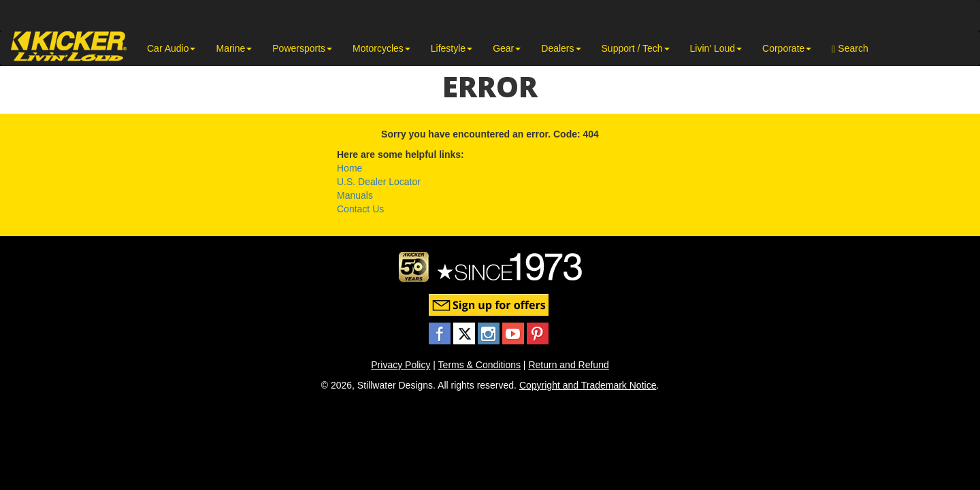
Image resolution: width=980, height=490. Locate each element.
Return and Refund (568, 365)
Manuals (355, 195)
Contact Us (360, 209)
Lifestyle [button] (452, 48)
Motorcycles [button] (381, 48)
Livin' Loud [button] (716, 48)
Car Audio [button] (171, 48)
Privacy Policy (401, 365)
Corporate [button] (787, 48)
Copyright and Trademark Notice (588, 385)
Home (349, 168)
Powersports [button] (302, 48)
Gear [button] (507, 48)
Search (850, 49)
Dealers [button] (561, 48)
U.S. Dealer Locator (379, 182)
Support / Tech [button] (636, 48)
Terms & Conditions (479, 365)
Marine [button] (234, 48)
